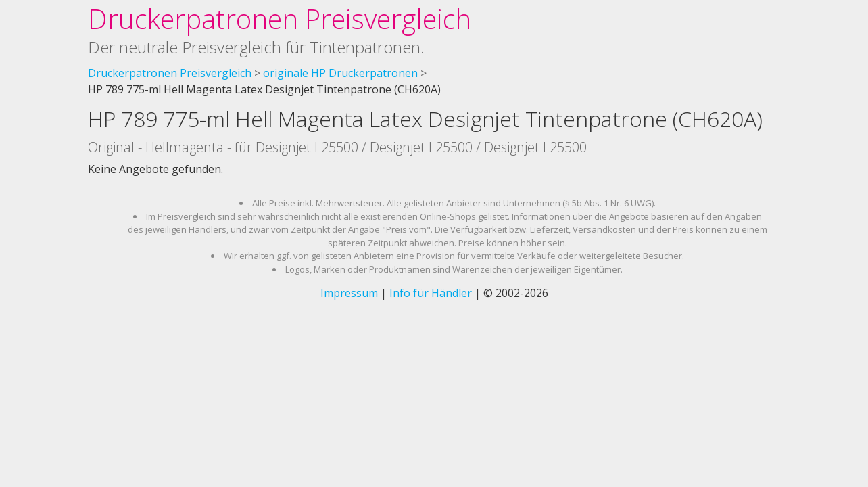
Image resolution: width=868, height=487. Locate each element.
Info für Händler (431, 293)
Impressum (349, 293)
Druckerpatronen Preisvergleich (280, 19)
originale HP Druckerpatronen (340, 73)
